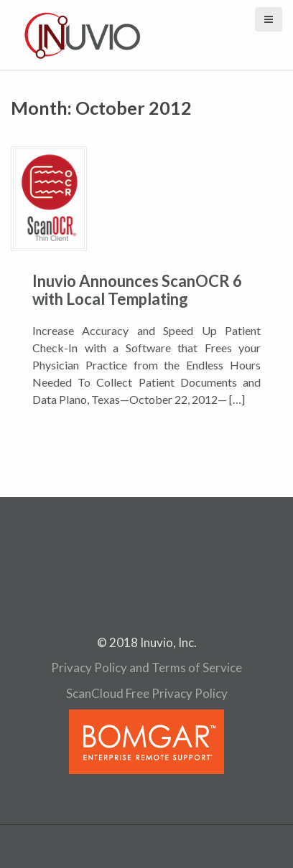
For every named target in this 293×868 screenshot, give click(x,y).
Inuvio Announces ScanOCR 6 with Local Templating (137, 289)
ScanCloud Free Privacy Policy (147, 693)
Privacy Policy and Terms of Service (146, 667)
